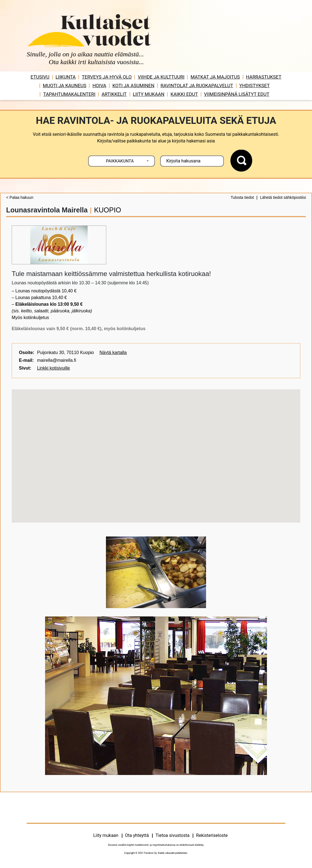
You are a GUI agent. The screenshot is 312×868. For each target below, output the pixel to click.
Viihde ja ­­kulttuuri (161, 77)
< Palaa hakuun (20, 197)
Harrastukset (264, 77)
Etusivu (40, 77)
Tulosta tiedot (242, 197)
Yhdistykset (255, 86)
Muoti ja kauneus (65, 86)
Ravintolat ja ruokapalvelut (197, 86)
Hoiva (99, 86)
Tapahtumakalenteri (69, 94)
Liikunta (66, 77)
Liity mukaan (149, 94)
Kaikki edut (184, 94)
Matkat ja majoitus (215, 77)
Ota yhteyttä (137, 835)
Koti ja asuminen (133, 86)
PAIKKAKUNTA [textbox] (120, 161)
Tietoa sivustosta (172, 835)
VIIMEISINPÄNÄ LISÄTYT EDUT (237, 94)
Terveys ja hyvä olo (107, 77)
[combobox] (122, 161)
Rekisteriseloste (212, 835)
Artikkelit (114, 94)
